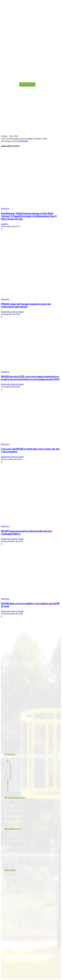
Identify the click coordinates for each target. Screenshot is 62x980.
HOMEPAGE (23, 141)
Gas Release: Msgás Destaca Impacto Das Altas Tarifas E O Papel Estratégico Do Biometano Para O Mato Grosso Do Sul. (29, 216)
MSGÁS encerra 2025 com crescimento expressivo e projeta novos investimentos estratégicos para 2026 (30, 378)
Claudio (4, 224)
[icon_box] (31, 764)
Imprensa (5, 208)
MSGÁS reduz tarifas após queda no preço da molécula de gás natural (26, 305)
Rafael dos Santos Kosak (12, 312)
